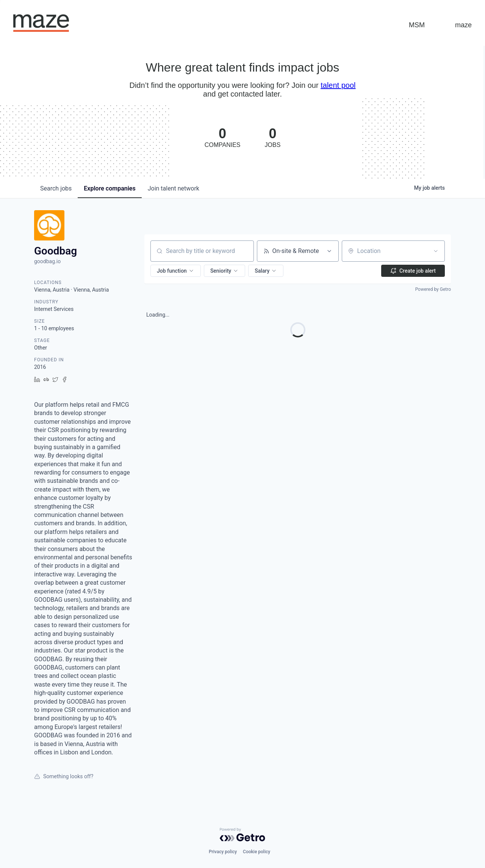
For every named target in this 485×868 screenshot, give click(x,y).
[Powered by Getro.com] (242, 835)
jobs (56, 188)
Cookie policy (257, 852)
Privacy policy (223, 852)
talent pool (338, 85)
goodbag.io (47, 261)
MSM (417, 25)
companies (110, 188)
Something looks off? (64, 776)
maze (463, 25)
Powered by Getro (433, 289)
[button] (176, 271)
